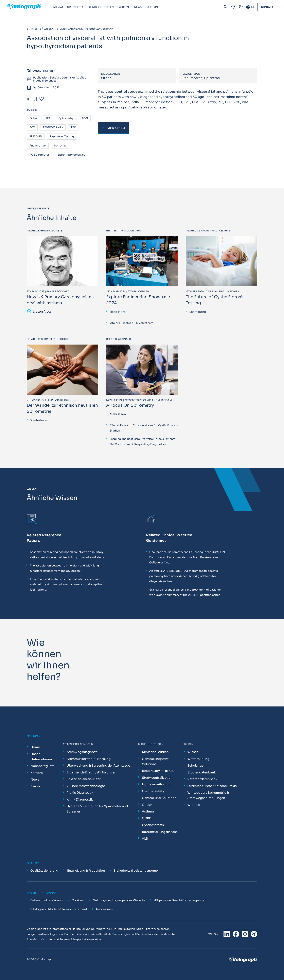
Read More (118, 312)
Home (35, 747)
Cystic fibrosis (153, 825)
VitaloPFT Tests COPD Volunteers (131, 323)
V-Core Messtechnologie (86, 786)
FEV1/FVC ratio (53, 128)
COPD (147, 818)
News (35, 779)
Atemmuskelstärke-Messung (89, 759)
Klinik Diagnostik (80, 799)
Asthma (148, 811)
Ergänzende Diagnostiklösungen (91, 772)
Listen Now (39, 312)
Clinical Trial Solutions (159, 798)
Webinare (195, 805)
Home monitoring (156, 784)
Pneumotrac (38, 146)
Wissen (193, 752)
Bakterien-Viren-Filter (84, 779)
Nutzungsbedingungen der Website (119, 900)
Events (36, 786)
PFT (48, 118)
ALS (145, 838)
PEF (73, 128)
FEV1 (85, 118)
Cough (147, 805)
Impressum (104, 909)
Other (33, 118)
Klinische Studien (155, 752)
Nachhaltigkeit (42, 766)
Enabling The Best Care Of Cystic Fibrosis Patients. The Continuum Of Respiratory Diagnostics (143, 442)
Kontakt (267, 7)
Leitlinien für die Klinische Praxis (212, 786)
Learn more (198, 312)
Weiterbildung (198, 759)
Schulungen (196, 765)
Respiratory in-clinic (158, 771)
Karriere (37, 773)
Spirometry (66, 118)
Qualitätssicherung (44, 871)
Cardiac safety (153, 791)
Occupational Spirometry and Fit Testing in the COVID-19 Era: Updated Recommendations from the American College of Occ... (187, 557)
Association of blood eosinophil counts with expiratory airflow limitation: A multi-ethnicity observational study (67, 555)
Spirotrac (60, 146)
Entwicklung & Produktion (86, 871)
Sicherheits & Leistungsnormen (137, 871)
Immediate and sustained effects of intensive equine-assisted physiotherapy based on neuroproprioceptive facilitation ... (66, 584)
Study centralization (157, 778)
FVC (32, 128)
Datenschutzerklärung (47, 900)
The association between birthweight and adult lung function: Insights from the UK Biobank (64, 568)
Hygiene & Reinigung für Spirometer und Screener (97, 809)
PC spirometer (39, 155)
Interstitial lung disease (160, 832)
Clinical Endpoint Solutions (155, 761)
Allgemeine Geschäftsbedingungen (180, 900)
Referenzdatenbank (202, 779)
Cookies (78, 900)
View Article (113, 128)
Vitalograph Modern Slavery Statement (59, 909)
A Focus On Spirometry (130, 405)
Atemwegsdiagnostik (83, 752)
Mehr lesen (118, 414)
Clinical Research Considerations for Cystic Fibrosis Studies (144, 428)
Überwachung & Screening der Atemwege (98, 765)
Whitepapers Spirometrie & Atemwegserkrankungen (208, 795)
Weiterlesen (39, 420)
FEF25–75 (36, 137)
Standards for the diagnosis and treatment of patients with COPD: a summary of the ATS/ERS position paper (185, 592)
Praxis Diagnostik (80, 793)
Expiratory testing (62, 137)
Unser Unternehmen (41, 757)
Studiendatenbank (202, 772)
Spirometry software (71, 155)
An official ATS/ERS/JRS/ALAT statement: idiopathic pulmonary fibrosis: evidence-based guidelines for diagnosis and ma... (184, 576)
